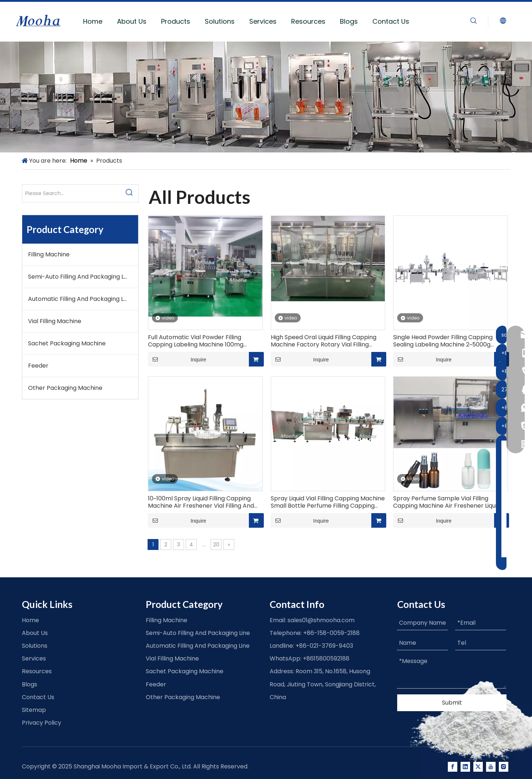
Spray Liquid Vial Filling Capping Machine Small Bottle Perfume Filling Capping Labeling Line (328, 502)
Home (93, 21)
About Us (132, 21)
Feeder (38, 366)
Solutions (220, 21)
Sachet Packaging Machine (67, 343)
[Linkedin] (465, 767)
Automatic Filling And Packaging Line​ (80, 299)
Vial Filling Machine (55, 321)
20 (216, 544)
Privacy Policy (42, 723)
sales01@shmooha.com (321, 620)
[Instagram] (504, 767)
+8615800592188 (326, 658)
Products (176, 21)
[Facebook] (453, 767)
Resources (308, 21)
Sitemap (34, 710)
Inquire (177, 359)
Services (263, 21)
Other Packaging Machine (65, 388)
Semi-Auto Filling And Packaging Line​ (80, 277)
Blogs (349, 21)
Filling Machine (49, 254)
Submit (452, 703)
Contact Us (391, 21)
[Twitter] (478, 767)
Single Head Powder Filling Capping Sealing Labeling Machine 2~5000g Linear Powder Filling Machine (443, 341)
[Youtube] (491, 767)
